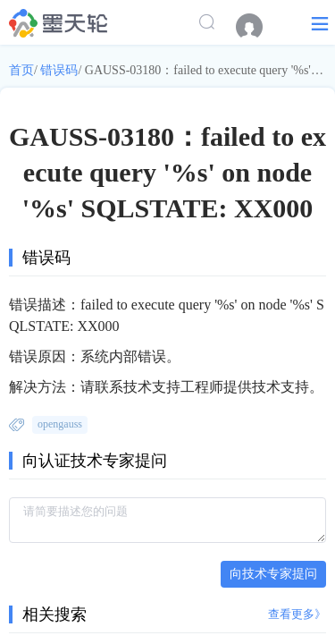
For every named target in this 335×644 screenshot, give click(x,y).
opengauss (60, 424)
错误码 (59, 70)
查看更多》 (297, 614)
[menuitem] (258, 27)
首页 (21, 70)
